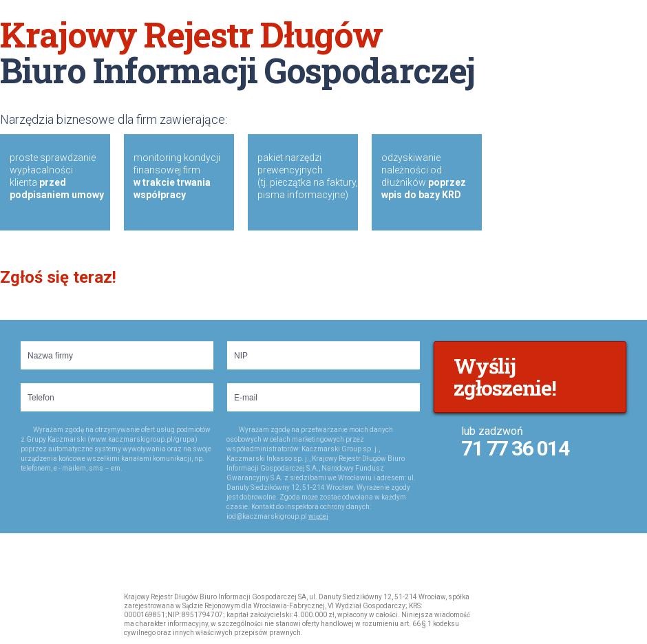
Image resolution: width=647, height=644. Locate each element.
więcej (318, 516)
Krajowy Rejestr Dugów (29, 611)
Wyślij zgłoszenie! (505, 377)
